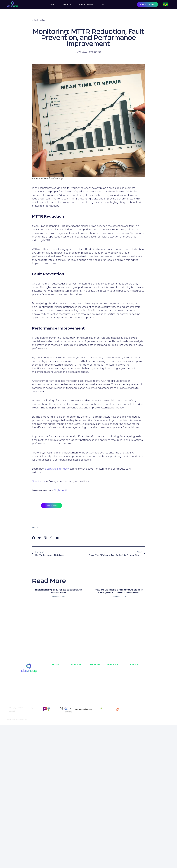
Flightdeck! (60, 490)
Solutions (67, 4)
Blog (103, 4)
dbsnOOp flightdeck (57, 469)
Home (52, 4)
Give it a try (39, 481)
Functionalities (86, 4)
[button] (34, 538)
